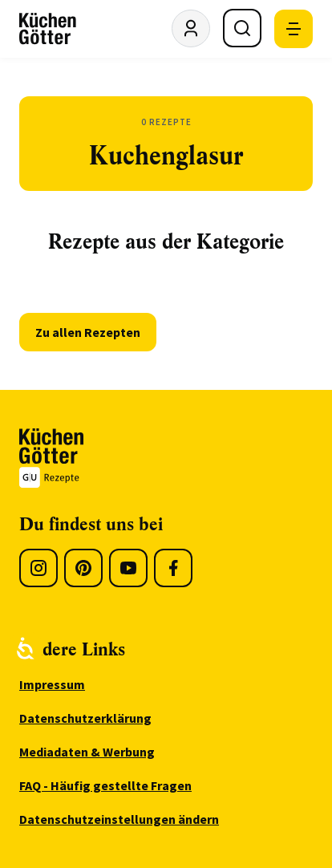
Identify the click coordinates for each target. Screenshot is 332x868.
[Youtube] (128, 568)
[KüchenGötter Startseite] (48, 29)
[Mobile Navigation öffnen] (294, 29)
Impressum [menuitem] (52, 684)
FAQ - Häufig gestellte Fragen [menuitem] (105, 785)
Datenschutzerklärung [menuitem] (85, 718)
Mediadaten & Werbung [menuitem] (87, 752)
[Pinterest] (83, 568)
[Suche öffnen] (242, 28)
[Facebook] (173, 568)
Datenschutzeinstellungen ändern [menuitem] (119, 819)
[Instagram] (38, 568)
